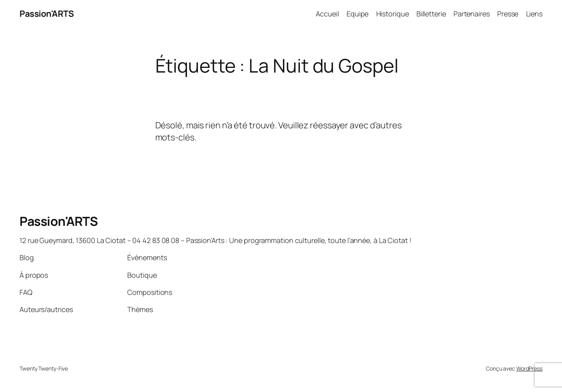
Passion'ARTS (46, 14)
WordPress (529, 368)
